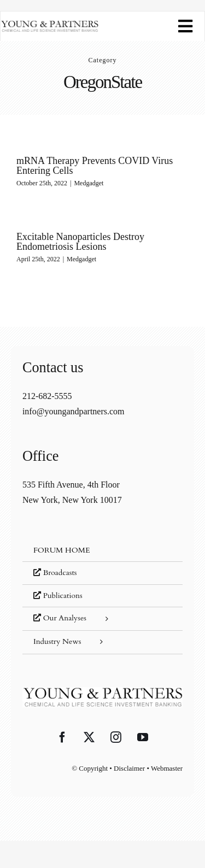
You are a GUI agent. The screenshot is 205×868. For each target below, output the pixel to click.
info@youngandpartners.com (74, 411)
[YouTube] (143, 737)
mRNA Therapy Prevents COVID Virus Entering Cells (95, 166)
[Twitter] (89, 737)
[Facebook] (62, 737)
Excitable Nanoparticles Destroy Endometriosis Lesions (80, 242)
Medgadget (89, 183)
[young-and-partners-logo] (49, 24)
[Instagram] (116, 737)
